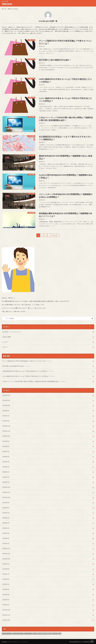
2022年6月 (6, 581)
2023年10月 (6, 503)
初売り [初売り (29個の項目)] (35, 633)
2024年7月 (6, 460)
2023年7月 (6, 518)
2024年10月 (6, 445)
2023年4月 (6, 532)
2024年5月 (6, 469)
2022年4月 (6, 590)
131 (54, 249)
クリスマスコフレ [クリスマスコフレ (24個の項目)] (7, 633)
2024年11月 (6, 440)
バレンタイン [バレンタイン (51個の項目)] (28, 633)
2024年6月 (6, 465)
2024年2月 (6, 484)
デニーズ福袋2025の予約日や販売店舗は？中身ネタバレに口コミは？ (26, 373)
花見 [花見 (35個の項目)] (60, 633)
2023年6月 (6, 523)
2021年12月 (6, 610)
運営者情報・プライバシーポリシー (12, 641)
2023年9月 (6, 508)
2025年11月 (6, 411)
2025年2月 (6, 426)
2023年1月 (6, 547)
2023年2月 (6, 542)
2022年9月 (6, 566)
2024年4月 (6, 474)
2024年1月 (6, 489)
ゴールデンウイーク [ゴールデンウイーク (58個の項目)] (18, 633)
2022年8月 (6, 571)
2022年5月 (6, 586)
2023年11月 (6, 498)
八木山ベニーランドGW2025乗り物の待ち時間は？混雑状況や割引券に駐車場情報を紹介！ (32, 393)
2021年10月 (6, 620)
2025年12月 (6, 406)
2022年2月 (6, 600)
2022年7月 (6, 576)
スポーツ (5, 360)
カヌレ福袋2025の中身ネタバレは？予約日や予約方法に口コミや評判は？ (27, 388)
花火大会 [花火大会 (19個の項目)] (55, 633)
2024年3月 (6, 479)
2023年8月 (6, 513)
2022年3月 (6, 595)
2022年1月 (6, 605)
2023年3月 (6, 537)
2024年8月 (6, 455)
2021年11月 (6, 615)
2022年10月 (6, 561)
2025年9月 (6, 421)
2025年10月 (6, 416)
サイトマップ (28, 641)
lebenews (7, 4)
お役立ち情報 (6, 350)
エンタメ (5, 355)
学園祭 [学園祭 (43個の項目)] (45, 633)
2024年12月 (6, 435)
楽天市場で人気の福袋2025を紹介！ (16, 378)
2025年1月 (6, 431)
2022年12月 (6, 552)
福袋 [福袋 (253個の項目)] (50, 633)
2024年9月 (6, 450)
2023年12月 (6, 494)
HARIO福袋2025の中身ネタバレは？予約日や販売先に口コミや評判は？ (27, 383)
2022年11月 (6, 557)
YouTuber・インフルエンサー (11, 345)
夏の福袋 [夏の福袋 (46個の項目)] (40, 633)
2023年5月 (6, 528)
